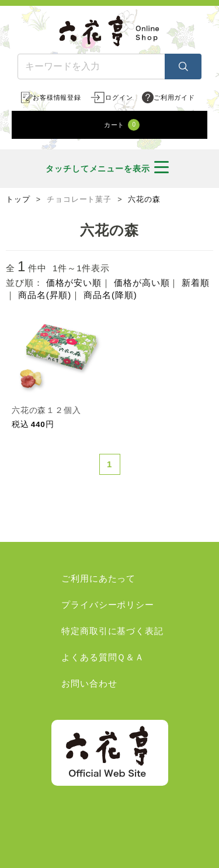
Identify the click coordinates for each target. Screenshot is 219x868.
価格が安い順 (74, 283)
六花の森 (144, 199)
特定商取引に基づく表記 (112, 631)
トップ (18, 199)
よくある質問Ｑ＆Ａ (103, 657)
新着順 (196, 283)
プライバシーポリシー (108, 605)
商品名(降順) (110, 295)
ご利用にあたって (98, 578)
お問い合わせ (89, 683)
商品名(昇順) (45, 295)
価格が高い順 (142, 283)
